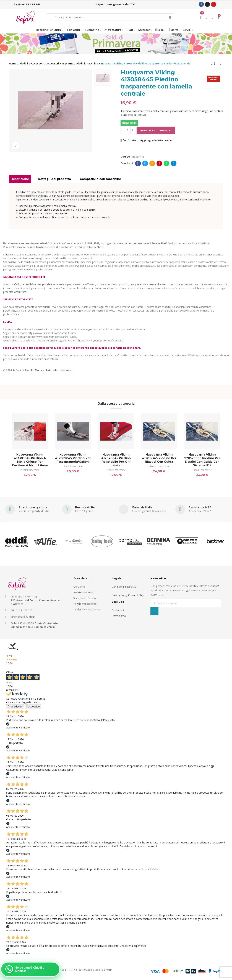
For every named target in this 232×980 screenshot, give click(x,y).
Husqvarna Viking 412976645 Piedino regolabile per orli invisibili (116, 460)
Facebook (138, 163)
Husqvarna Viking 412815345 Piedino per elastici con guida (159, 458)
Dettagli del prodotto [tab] (54, 179)
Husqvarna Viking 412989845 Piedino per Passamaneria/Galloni (73, 458)
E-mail (152, 163)
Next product (220, 63)
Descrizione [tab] (20, 179)
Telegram (174, 163)
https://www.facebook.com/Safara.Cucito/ (52, 333)
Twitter (145, 163)
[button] (27, 4)
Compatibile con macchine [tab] (100, 179)
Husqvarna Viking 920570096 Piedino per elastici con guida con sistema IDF (202, 460)
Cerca (170, 17)
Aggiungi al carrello (156, 130)
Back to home (216, 63)
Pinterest (159, 163)
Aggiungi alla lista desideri (157, 140)
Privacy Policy (120, 595)
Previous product (212, 63)
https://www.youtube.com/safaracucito (101, 340)
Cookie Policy (136, 595)
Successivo (33, 707)
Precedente (15, 707)
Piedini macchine (30, 470)
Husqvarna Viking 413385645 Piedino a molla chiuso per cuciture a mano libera (30, 460)
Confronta (129, 140)
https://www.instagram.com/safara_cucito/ (53, 337)
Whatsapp (166, 163)
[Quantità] (128, 130)
